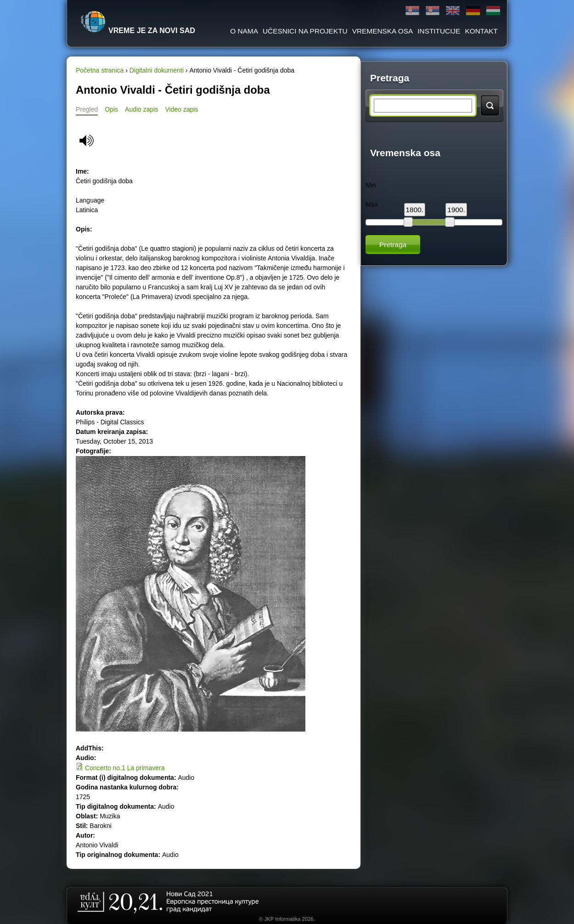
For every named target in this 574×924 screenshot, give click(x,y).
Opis (111, 109)
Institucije (439, 31)
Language (90, 200)
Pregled (87, 109)
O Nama (244, 31)
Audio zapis (141, 109)
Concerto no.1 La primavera (125, 768)
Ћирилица (412, 11)
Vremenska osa (383, 31)
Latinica (433, 11)
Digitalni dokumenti (157, 70)
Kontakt (481, 31)
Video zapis (181, 109)
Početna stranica (100, 70)
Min (371, 185)
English (453, 11)
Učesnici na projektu (305, 31)
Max (371, 204)
